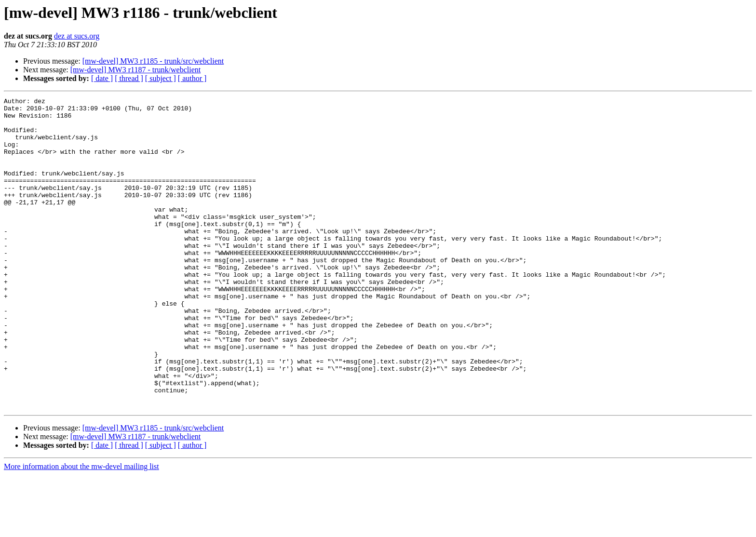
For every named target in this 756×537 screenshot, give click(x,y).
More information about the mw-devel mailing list (81, 529)
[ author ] (192, 78)
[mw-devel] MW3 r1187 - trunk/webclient (135, 70)
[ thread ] (129, 78)
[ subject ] (161, 78)
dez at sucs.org (77, 36)
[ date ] (102, 78)
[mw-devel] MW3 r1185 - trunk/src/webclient (153, 61)
